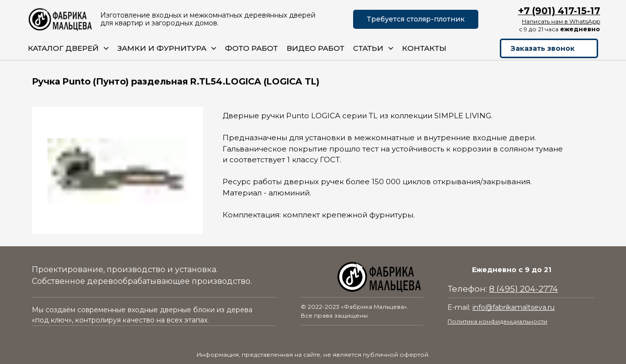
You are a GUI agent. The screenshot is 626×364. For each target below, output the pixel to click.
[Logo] (61, 19)
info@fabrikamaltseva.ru (514, 307)
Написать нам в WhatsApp (561, 21)
